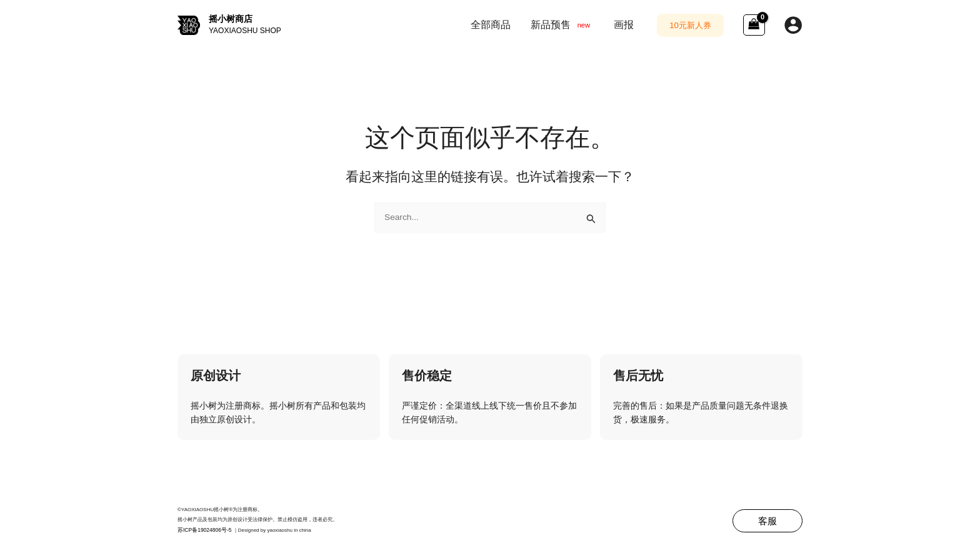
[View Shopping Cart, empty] (754, 25)
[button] (690, 25)
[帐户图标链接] (793, 25)
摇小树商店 (231, 19)
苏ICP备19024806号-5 (202, 530)
